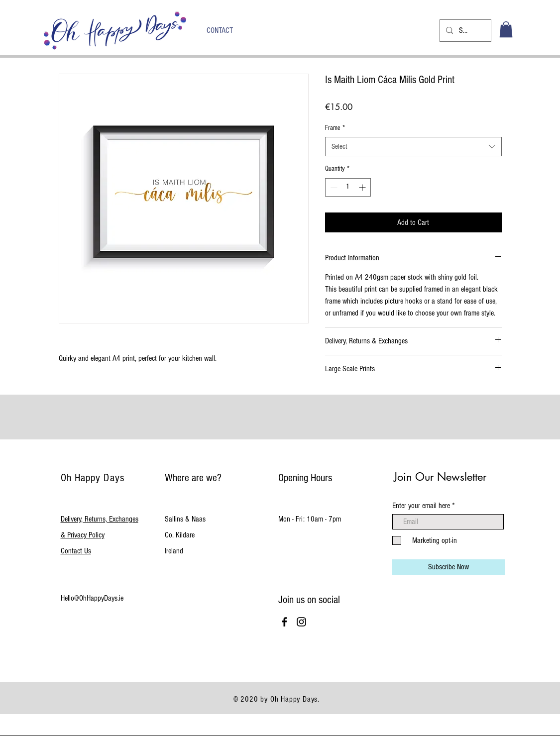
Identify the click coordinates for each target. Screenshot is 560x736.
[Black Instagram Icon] (301, 622)
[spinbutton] (348, 187)
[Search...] (464, 31)
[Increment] (363, 187)
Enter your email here (421, 506)
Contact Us (76, 551)
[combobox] (413, 147)
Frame (335, 128)
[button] (506, 29)
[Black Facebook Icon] (284, 622)
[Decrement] (333, 187)
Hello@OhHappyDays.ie (92, 598)
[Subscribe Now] (448, 567)
